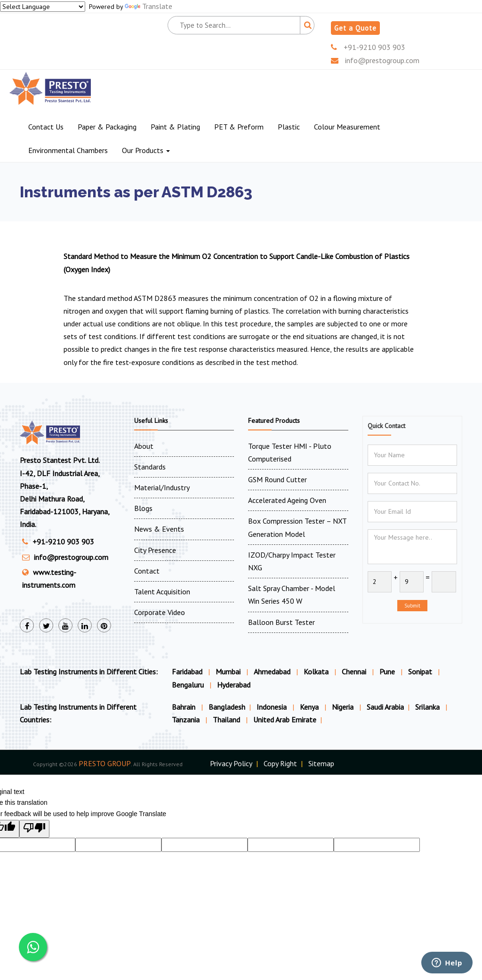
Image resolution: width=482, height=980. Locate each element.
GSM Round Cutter (277, 479)
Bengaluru (188, 685)
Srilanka (428, 707)
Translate (149, 6)
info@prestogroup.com (375, 60)
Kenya (310, 707)
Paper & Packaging (107, 127)
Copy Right (280, 763)
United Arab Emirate (285, 720)
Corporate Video (160, 612)
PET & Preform (239, 127)
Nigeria (344, 707)
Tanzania (187, 720)
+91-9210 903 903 (368, 47)
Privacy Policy (231, 763)
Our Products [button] (146, 150)
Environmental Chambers (68, 150)
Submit (412, 606)
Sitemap (321, 763)
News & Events (159, 529)
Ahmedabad (272, 672)
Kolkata (316, 672)
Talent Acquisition (162, 591)
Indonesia (273, 707)
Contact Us (46, 127)
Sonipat (420, 672)
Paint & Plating (175, 127)
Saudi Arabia (385, 707)
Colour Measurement (347, 127)
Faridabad (187, 672)
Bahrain (185, 707)
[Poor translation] (34, 829)
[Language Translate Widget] (43, 7)
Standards (150, 467)
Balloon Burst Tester (281, 622)
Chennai (354, 672)
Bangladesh (227, 707)
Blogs (143, 508)
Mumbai (228, 672)
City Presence (155, 550)
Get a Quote (355, 28)
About (144, 446)
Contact (147, 571)
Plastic (289, 127)
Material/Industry (162, 487)
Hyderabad (234, 685)
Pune (387, 672)
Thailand (227, 720)
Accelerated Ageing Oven (287, 500)
